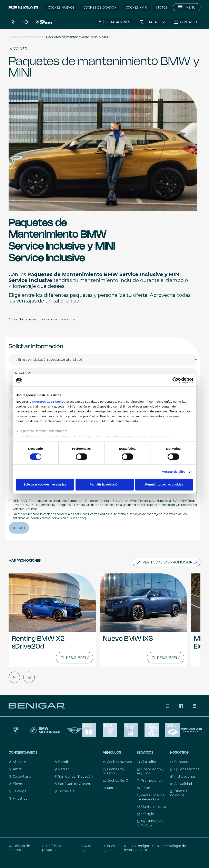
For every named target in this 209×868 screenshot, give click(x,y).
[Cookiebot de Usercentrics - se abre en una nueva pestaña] (175, 380)
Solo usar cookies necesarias (45, 485)
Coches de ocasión (113, 771)
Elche (15, 784)
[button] (14, 677)
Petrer (62, 769)
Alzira (15, 769)
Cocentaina (20, 776)
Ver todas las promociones (167, 562)
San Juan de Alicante (73, 784)
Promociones (33, 37)
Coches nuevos (117, 762)
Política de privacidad (53, 848)
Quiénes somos (185, 769)
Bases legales (108, 848)
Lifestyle (145, 814)
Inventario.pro (135, 850)
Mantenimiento (151, 807)
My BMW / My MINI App (150, 823)
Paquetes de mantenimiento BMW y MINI (77, 37)
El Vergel (18, 791)
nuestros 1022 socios (49, 402)
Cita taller (147, 762)
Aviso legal (86, 848)
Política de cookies (19, 848)
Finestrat (18, 798)
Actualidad (181, 784)
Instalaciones (183, 776)
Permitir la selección (104, 485)
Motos (110, 788)
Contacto (180, 762)
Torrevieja (64, 791)
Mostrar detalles (174, 472)
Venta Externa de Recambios (150, 797)
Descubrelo (74, 658)
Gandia (62, 762)
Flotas (143, 788)
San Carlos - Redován (73, 776)
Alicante (17, 762)
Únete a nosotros (179, 793)
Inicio (14, 37)
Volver (18, 49)
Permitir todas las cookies (164, 485)
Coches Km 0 (116, 781)
